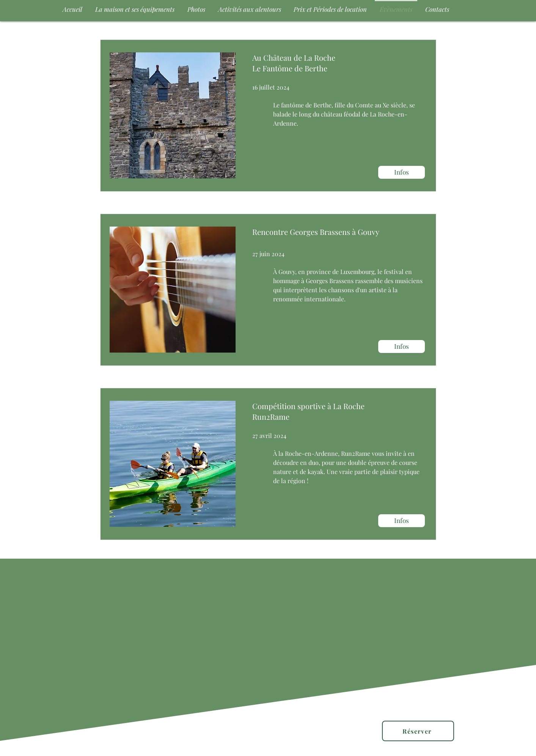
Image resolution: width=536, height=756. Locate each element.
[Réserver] (418, 731)
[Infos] (402, 172)
